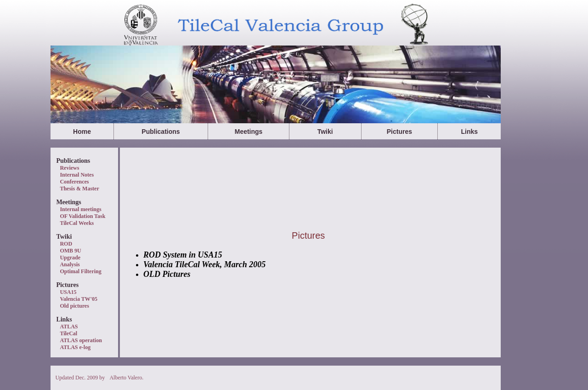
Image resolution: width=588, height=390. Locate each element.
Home (82, 132)
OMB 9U (70, 251)
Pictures (399, 132)
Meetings (249, 132)
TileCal (68, 333)
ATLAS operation (81, 340)
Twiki (325, 132)
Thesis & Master (79, 189)
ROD (66, 244)
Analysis (70, 264)
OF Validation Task (82, 216)
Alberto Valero (126, 378)
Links (469, 132)
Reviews (69, 168)
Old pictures (74, 306)
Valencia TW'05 (79, 299)
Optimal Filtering (80, 271)
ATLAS (69, 327)
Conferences (74, 182)
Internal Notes (77, 175)
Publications (161, 132)
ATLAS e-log (75, 347)
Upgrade (70, 258)
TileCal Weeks (77, 223)
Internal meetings (80, 209)
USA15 (68, 292)
